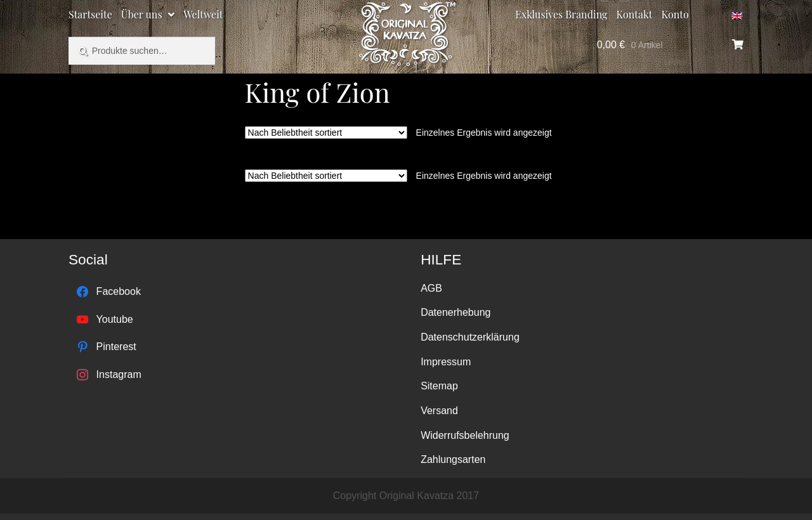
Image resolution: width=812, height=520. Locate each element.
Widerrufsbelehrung (465, 435)
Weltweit (203, 14)
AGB (431, 288)
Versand (439, 411)
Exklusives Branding (561, 14)
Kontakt (635, 14)
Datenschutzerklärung (470, 337)
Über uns (142, 14)
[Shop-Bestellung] (326, 133)
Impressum (446, 362)
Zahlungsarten (453, 459)
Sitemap (439, 386)
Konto (675, 14)
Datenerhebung (455, 312)
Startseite (90, 14)
